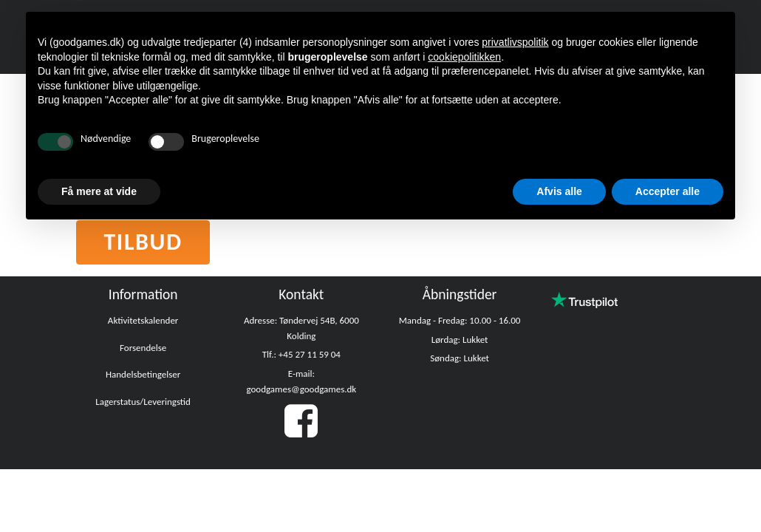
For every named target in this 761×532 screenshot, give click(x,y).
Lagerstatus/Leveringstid (143, 402)
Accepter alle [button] (668, 191)
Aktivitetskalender (143, 320)
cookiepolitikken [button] (464, 57)
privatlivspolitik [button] (515, 42)
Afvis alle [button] (559, 191)
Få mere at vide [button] (99, 191)
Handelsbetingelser (143, 374)
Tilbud (143, 242)
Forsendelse (143, 348)
